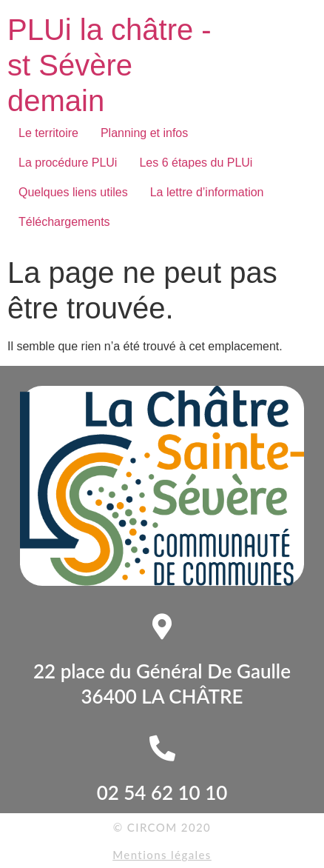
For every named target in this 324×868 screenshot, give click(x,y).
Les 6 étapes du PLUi (196, 163)
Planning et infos (144, 133)
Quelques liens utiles (73, 192)
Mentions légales (162, 855)
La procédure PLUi (68, 163)
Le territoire (48, 133)
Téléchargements (64, 222)
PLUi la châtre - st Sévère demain (109, 65)
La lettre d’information (207, 192)
